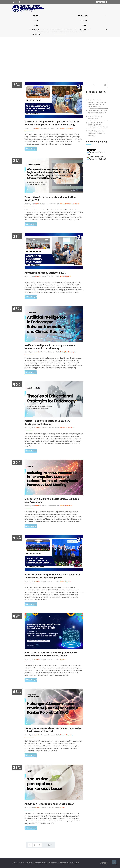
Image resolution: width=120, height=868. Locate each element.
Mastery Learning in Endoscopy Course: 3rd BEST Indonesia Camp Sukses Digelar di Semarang (52, 123)
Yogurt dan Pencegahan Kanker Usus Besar (49, 804)
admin (37, 128)
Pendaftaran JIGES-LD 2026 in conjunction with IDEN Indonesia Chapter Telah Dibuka (51, 654)
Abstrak (62, 735)
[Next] (50, 845)
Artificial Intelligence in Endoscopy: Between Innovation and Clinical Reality (50, 347)
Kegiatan (63, 128)
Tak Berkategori (71, 352)
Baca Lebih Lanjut (31, 149)
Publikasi (70, 128)
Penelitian (69, 204)
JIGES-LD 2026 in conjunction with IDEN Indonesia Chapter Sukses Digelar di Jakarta (52, 576)
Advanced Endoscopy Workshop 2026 (45, 273)
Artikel (62, 204)
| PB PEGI (21, 863)
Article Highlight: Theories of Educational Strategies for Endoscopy (48, 422)
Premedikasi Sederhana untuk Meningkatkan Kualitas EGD (97, 111)
